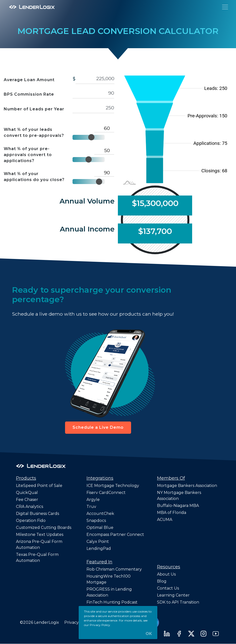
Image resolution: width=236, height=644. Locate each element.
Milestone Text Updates (40, 535)
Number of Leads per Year (34, 109)
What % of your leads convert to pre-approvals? (34, 132)
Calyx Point (98, 541)
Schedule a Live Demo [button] (98, 427)
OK (149, 634)
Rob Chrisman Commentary (114, 569)
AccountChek (100, 514)
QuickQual (27, 493)
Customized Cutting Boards (44, 528)
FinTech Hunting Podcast (112, 602)
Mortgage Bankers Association (187, 486)
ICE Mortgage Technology (113, 486)
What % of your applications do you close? (34, 177)
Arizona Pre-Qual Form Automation (39, 544)
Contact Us (168, 588)
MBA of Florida (172, 513)
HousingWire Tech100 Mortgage (109, 579)
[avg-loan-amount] (95, 79)
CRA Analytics (30, 507)
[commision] (93, 93)
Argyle (93, 500)
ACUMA (165, 520)
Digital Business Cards (38, 514)
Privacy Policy (78, 622)
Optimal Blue (100, 528)
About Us (166, 574)
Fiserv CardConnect (106, 493)
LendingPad (99, 548)
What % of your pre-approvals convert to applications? (28, 155)
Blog (162, 581)
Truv (91, 507)
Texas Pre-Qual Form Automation (37, 557)
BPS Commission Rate (29, 94)
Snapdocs (96, 521)
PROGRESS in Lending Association (109, 592)
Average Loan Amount (29, 80)
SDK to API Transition (178, 602)
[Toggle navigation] (225, 7)
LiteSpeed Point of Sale (39, 486)
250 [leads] (93, 108)
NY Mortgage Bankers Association (179, 496)
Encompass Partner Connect (115, 535)
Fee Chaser (27, 500)
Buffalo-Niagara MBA (178, 506)
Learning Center (173, 595)
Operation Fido (31, 521)
